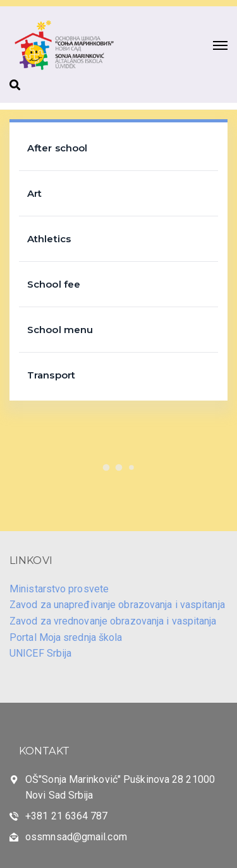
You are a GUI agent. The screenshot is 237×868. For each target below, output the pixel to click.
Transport (51, 375)
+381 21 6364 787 (67, 816)
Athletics (49, 239)
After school (57, 148)
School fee (54, 284)
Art (34, 193)
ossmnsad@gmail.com (76, 837)
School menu (60, 330)
